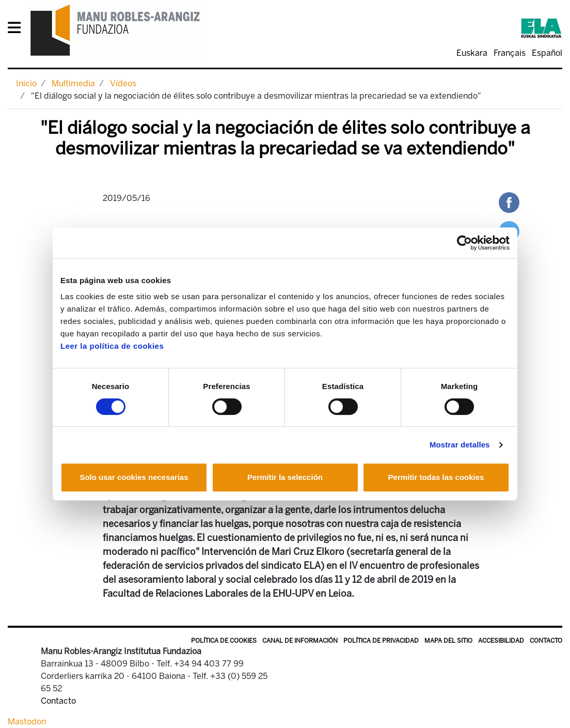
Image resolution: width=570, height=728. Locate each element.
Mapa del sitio (448, 641)
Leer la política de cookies (112, 346)
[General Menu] (17, 30)
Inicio (26, 83)
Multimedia (73, 83)
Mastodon (27, 722)
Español (547, 53)
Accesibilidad (501, 641)
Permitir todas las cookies (436, 477)
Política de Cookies (224, 641)
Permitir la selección (285, 477)
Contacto (546, 641)
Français (510, 53)
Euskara (472, 53)
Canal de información (300, 641)
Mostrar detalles (460, 445)
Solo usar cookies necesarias (134, 477)
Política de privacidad (381, 641)
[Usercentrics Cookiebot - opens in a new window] (464, 243)
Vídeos (123, 83)
